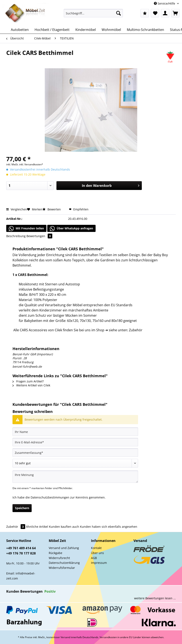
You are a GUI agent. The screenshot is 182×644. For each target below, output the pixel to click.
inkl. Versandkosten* (31, 164)
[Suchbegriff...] (93, 13)
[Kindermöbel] (86, 30)
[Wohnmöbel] (111, 30)
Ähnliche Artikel (37, 527)
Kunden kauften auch (64, 527)
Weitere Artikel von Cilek (31, 385)
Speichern (22, 508)
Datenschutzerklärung (64, 563)
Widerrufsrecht (59, 558)
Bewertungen (39, 236)
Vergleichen (17, 209)
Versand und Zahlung (64, 548)
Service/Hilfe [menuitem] (165, 3)
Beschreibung (16, 236)
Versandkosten (108, 637)
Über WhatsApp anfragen (71, 229)
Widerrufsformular (62, 568)
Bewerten (52, 209)
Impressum (99, 563)
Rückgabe (55, 553)
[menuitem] (93, 15)
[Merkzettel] (155, 13)
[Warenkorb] (175, 13)
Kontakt (96, 548)
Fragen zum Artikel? (28, 381)
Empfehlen (79, 209)
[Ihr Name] (75, 432)
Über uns (97, 553)
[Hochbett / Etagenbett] (52, 30)
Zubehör (16, 527)
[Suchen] (118, 13)
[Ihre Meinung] (75, 477)
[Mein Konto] (165, 13)
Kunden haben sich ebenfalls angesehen (109, 527)
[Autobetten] (20, 30)
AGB (94, 558)
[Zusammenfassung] (75, 453)
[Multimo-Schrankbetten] (145, 30)
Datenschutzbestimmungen (50, 497)
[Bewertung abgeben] (75, 463)
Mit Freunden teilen (26, 229)
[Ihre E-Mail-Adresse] (75, 442)
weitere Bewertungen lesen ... (155, 598)
